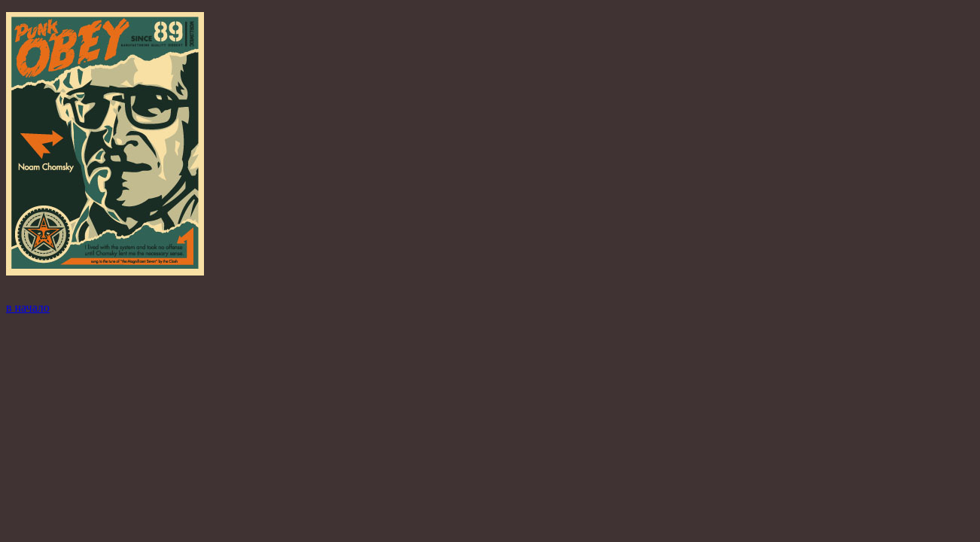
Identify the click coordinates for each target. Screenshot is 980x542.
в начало (28, 308)
